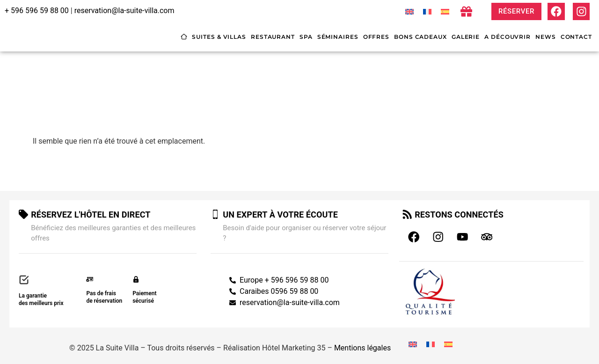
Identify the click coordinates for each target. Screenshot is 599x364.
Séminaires (338, 37)
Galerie (466, 37)
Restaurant (273, 37)
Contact (576, 37)
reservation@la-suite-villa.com (124, 11)
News (546, 37)
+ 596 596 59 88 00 (37, 11)
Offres (376, 37)
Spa (306, 37)
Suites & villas (219, 37)
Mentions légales (362, 344)
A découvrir (508, 37)
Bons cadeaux (420, 37)
